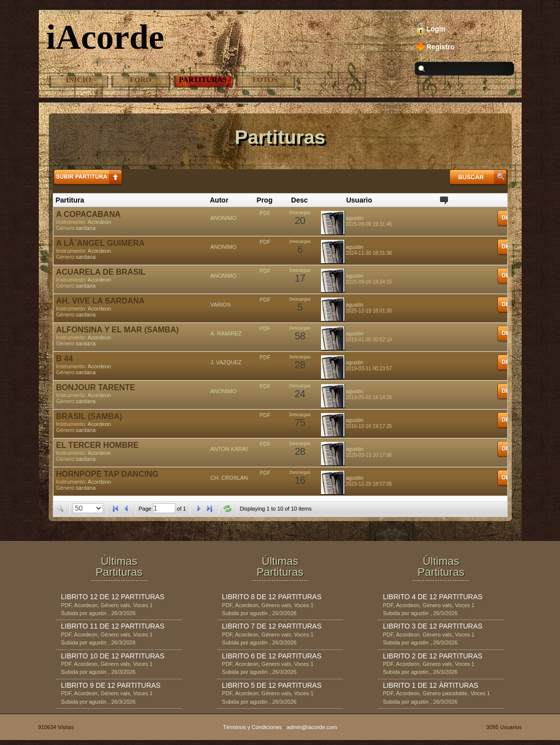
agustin (355, 218)
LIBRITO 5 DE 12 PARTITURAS (272, 685)
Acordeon (99, 222)
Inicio (78, 80)
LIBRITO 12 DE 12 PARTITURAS (113, 597)
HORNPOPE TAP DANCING (108, 474)
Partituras (203, 80)
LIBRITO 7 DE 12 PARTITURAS (272, 626)
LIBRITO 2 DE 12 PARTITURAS (433, 656)
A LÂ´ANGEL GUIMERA (101, 243)
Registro (441, 47)
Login (436, 29)
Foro (141, 80)
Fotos (265, 80)
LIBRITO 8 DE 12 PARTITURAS (272, 597)
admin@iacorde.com (312, 727)
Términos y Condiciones (252, 727)
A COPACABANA (89, 214)
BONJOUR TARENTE (96, 387)
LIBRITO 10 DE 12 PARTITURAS (113, 656)
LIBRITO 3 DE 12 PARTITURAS (433, 626)
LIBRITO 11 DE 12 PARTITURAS (113, 626)
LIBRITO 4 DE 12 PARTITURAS (433, 597)
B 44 (65, 359)
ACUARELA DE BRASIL (101, 272)
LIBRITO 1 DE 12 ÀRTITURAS (431, 685)
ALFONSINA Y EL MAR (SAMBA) (118, 330)
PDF (265, 213)
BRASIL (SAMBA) (89, 416)
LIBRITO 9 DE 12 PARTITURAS (111, 685)
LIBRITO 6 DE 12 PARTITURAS (272, 656)
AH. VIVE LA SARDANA (101, 301)
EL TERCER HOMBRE (98, 445)
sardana (86, 228)
